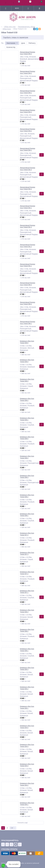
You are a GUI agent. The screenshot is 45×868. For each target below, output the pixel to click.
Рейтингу (32, 43)
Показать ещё (22, 823)
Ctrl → (13, 828)
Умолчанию (11, 43)
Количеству (11, 47)
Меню (17, 8)
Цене (23, 43)
